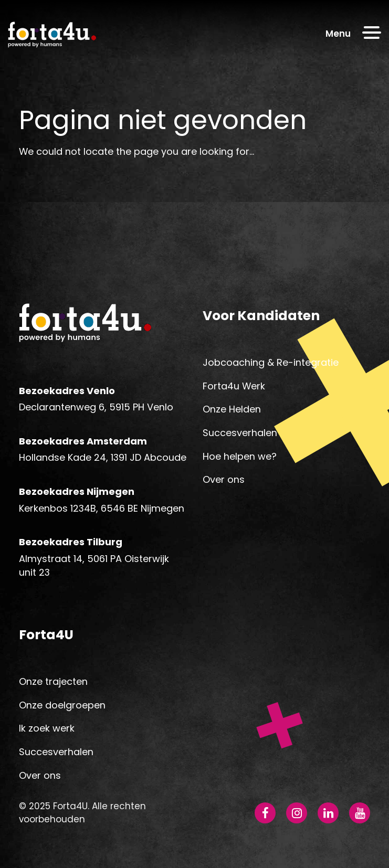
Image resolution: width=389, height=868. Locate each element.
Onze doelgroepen (62, 705)
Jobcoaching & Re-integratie (271, 362)
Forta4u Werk (234, 386)
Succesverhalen (240, 433)
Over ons (224, 479)
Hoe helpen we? (240, 456)
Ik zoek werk (47, 728)
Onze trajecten (53, 681)
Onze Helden (232, 409)
